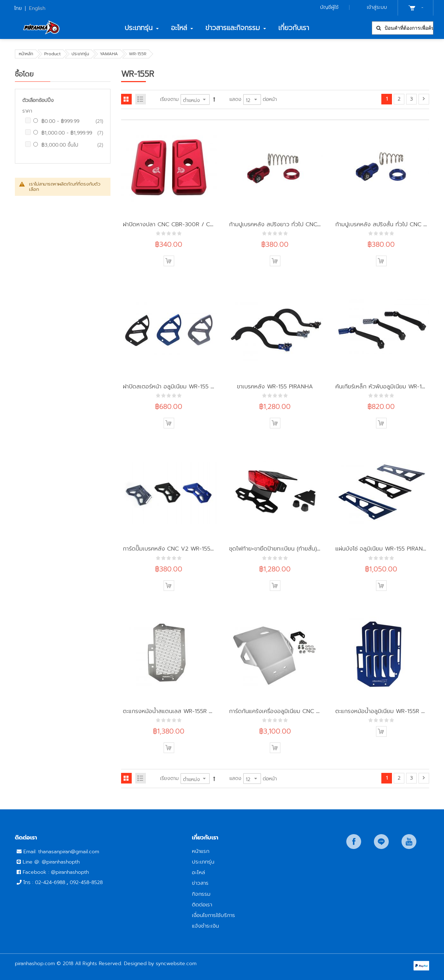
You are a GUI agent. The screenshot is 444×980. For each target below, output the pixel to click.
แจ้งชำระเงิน (205, 926)
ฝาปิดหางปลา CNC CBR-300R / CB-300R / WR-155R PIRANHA (205, 224)
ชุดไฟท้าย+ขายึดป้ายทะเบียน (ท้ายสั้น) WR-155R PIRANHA (299, 549)
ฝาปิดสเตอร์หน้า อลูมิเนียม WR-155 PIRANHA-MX (184, 386)
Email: (31, 852)
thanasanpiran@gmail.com (69, 852)
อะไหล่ (198, 872)
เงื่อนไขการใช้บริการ (214, 915)
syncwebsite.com (176, 964)
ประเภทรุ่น (80, 54)
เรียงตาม (169, 99)
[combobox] (403, 28)
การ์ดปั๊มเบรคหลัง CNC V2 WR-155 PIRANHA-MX (185, 549)
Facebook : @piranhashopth (56, 872)
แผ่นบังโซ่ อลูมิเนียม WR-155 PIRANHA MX (388, 549)
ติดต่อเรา (202, 904)
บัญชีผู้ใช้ (329, 7)
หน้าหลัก (26, 54)
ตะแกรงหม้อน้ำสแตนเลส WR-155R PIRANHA (178, 711)
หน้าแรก (201, 851)
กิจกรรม (201, 894)
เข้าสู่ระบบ (377, 7)
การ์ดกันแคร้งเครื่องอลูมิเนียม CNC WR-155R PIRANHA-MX (303, 711)
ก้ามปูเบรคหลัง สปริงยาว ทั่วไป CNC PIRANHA (286, 224)
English (37, 8)
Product (52, 54)
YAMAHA (109, 54)
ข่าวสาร (200, 883)
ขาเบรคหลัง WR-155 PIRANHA (275, 386)
